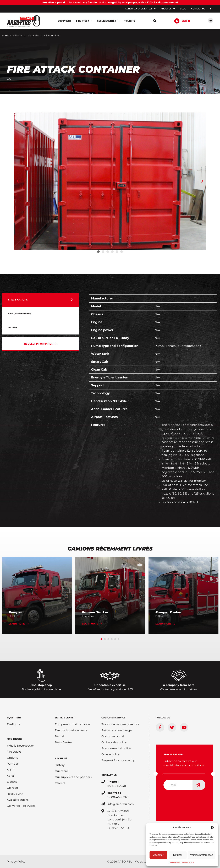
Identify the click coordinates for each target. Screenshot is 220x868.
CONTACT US (109, 775)
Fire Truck (84, 21)
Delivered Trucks (22, 36)
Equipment (64, 21)
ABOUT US (61, 758)
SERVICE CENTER (65, 718)
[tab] (40, 300)
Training (130, 21)
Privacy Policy (188, 862)
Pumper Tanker (95, 612)
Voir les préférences (202, 855)
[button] (213, 827)
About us (168, 9)
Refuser (178, 855)
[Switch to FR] (212, 9)
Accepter (158, 855)
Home (5, 36)
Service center (108, 21)
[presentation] (190, 799)
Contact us (198, 9)
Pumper (15, 612)
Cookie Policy (175, 862)
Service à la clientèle (141, 9)
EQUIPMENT (14, 718)
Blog (183, 9)
